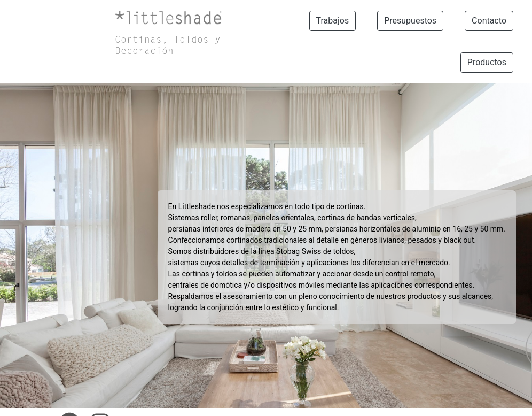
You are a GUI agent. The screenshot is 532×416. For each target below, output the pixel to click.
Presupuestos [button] (410, 21)
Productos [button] (487, 62)
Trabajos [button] (333, 21)
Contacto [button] (489, 21)
